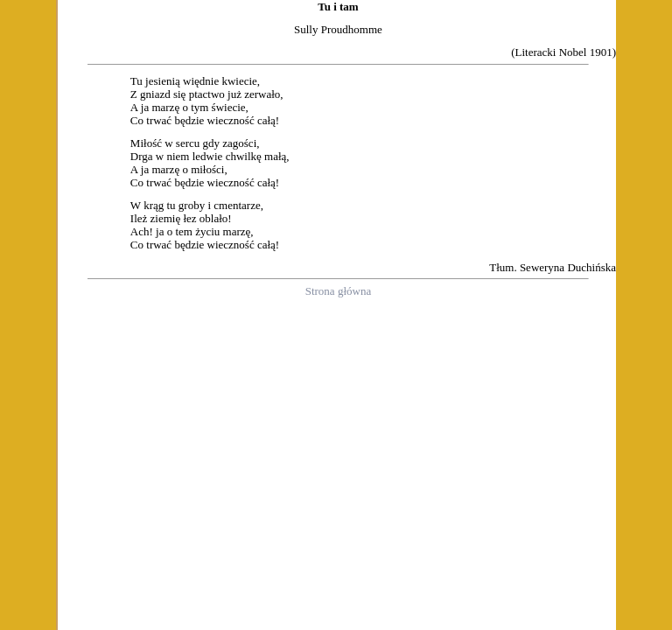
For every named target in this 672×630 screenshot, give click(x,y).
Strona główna (338, 291)
